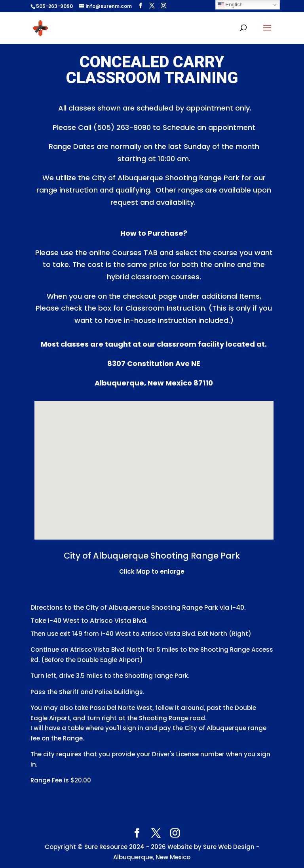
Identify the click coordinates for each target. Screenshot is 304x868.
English (230, 5)
